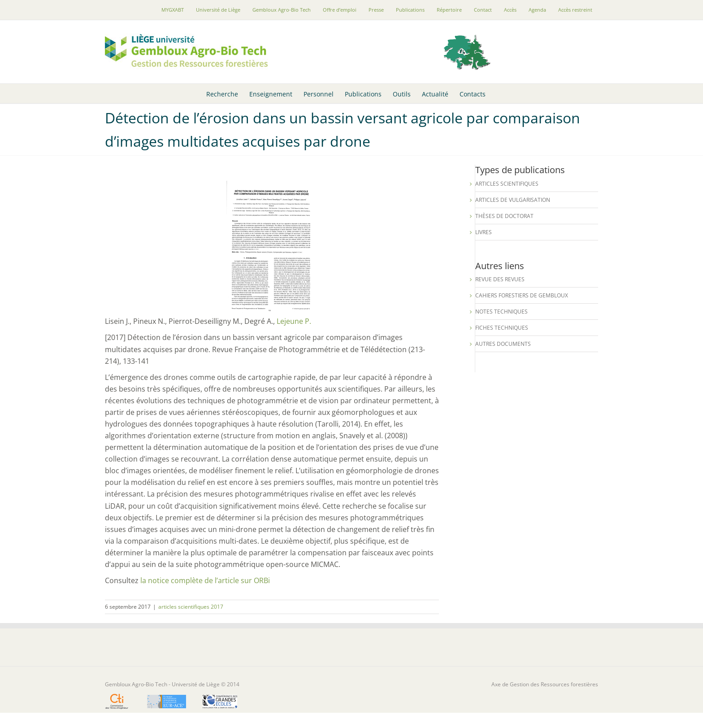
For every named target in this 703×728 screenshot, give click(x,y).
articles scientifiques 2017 (191, 607)
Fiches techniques (502, 328)
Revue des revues (500, 279)
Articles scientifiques (507, 184)
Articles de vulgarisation (513, 200)
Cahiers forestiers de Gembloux (522, 295)
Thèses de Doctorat (504, 216)
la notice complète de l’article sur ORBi (205, 580)
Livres (484, 232)
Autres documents (503, 344)
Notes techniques (501, 312)
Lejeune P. (294, 321)
